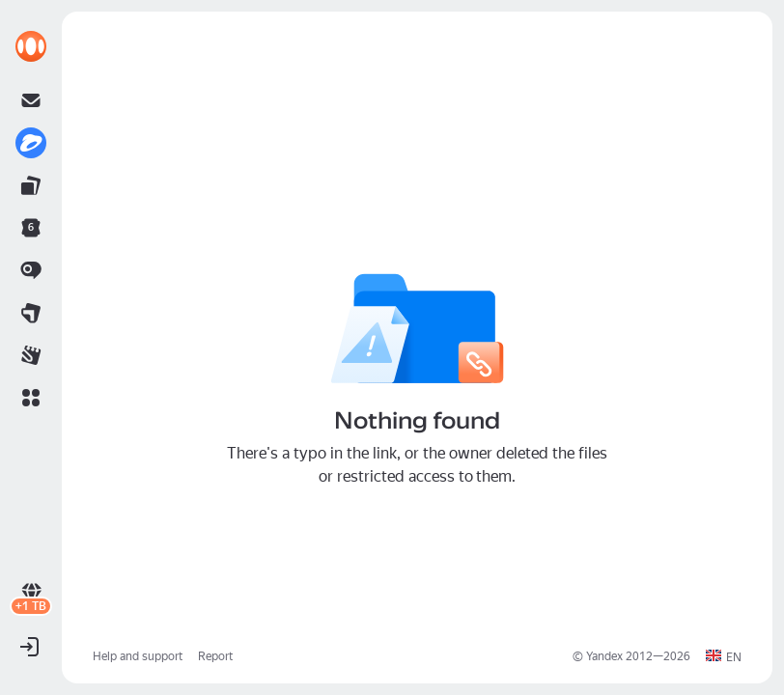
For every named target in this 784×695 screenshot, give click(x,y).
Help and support (138, 656)
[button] (31, 398)
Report (215, 656)
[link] (31, 46)
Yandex (604, 656)
